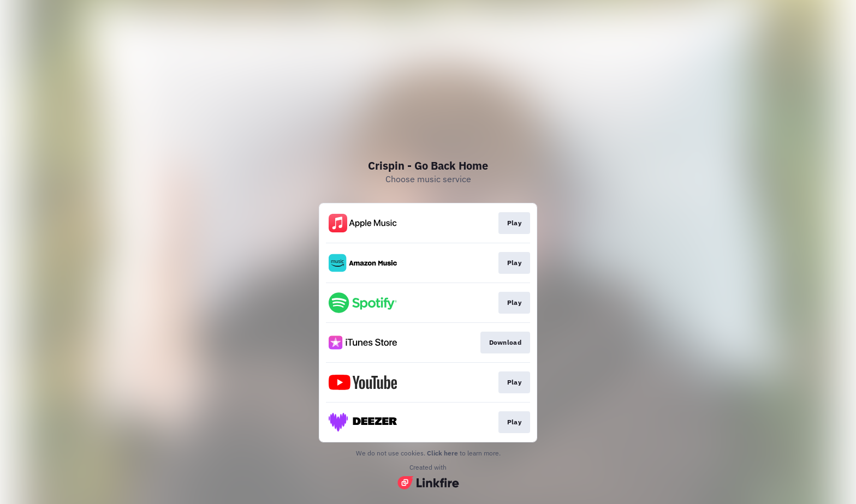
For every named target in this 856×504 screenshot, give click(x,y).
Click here (442, 453)
